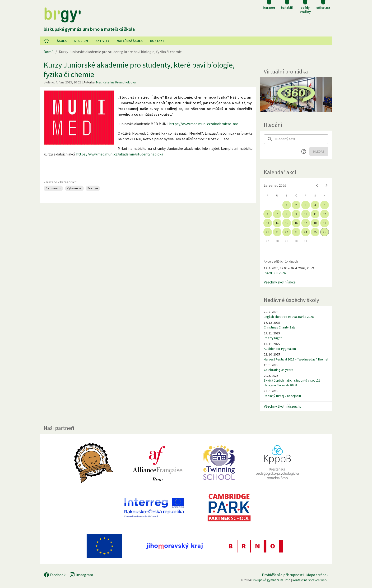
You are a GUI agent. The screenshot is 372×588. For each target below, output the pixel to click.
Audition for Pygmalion (280, 349)
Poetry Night (273, 338)
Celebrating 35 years (279, 370)
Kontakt (157, 41)
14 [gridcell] (277, 223)
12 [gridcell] (325, 214)
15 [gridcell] (287, 223)
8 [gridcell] (287, 214)
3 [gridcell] (306, 205)
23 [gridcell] (296, 232)
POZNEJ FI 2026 (275, 273)
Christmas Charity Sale (280, 327)
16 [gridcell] (296, 223)
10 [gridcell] (306, 214)
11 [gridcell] (315, 214)
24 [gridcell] (306, 232)
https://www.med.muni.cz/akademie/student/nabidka (120, 154)
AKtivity (102, 41)
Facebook (55, 575)
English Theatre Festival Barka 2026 (289, 317)
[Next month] (326, 185)
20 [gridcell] (268, 232)
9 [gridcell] (296, 214)
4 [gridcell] (315, 205)
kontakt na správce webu (310, 580)
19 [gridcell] (325, 223)
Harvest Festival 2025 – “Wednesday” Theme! (296, 359)
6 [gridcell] (268, 214)
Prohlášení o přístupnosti (283, 575)
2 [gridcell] (296, 205)
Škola (62, 41)
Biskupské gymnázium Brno (271, 580)
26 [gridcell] (325, 232)
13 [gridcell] (268, 223)
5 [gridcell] (325, 205)
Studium (81, 41)
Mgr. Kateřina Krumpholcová (116, 82)
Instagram (81, 575)
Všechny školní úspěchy (283, 406)
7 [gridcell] (277, 214)
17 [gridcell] (306, 223)
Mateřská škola (130, 41)
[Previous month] (317, 185)
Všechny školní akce (280, 282)
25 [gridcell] (315, 232)
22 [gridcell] (287, 232)
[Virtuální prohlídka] (296, 94)
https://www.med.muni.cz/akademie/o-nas (204, 124)
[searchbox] (302, 139)
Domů (49, 52)
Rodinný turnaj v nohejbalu (282, 396)
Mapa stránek (317, 575)
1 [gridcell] (287, 205)
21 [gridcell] (277, 232)
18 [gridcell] (315, 223)
